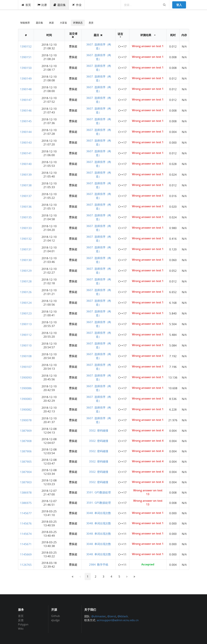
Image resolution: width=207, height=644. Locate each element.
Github (55, 616)
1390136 (26, 207)
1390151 (26, 57)
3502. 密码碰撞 (99, 430)
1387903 (26, 482)
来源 (51, 23)
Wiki (21, 628)
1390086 (26, 388)
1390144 (26, 132)
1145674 (26, 534)
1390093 (26, 377)
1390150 (26, 68)
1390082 (26, 409)
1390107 (26, 367)
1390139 (26, 175)
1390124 (26, 303)
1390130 (26, 260)
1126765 (26, 565)
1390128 (26, 281)
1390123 (26, 313)
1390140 (26, 164)
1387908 (26, 441)
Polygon (23, 624)
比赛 (42, 5)
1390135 (26, 217)
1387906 (26, 451)
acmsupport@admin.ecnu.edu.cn (118, 620)
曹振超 (73, 46)
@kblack (123, 616)
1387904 (26, 472)
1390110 (26, 345)
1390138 (26, 185)
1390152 (26, 46)
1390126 (26, 292)
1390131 (26, 249)
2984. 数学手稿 (99, 564)
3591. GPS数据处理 (99, 492)
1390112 (26, 335)
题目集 (59, 5)
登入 (179, 5)
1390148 (26, 89)
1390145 (26, 121)
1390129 (26, 271)
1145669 (26, 554)
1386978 (26, 492)
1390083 (26, 399)
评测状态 (78, 23)
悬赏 (91, 23)
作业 (77, 5)
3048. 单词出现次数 (99, 513)
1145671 (26, 544)
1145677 (26, 513)
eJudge (55, 620)
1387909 (26, 431)
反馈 (21, 620)
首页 (26, 5)
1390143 (26, 142)
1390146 (26, 110)
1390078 (26, 420)
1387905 (26, 462)
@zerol (112, 616)
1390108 (26, 356)
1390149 (26, 78)
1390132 (26, 239)
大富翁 (63, 23)
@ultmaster (99, 616)
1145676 (26, 523)
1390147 (26, 100)
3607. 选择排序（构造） (99, 46)
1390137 (26, 196)
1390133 (26, 228)
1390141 (26, 153)
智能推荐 (25, 23)
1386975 (26, 503)
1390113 (26, 324)
